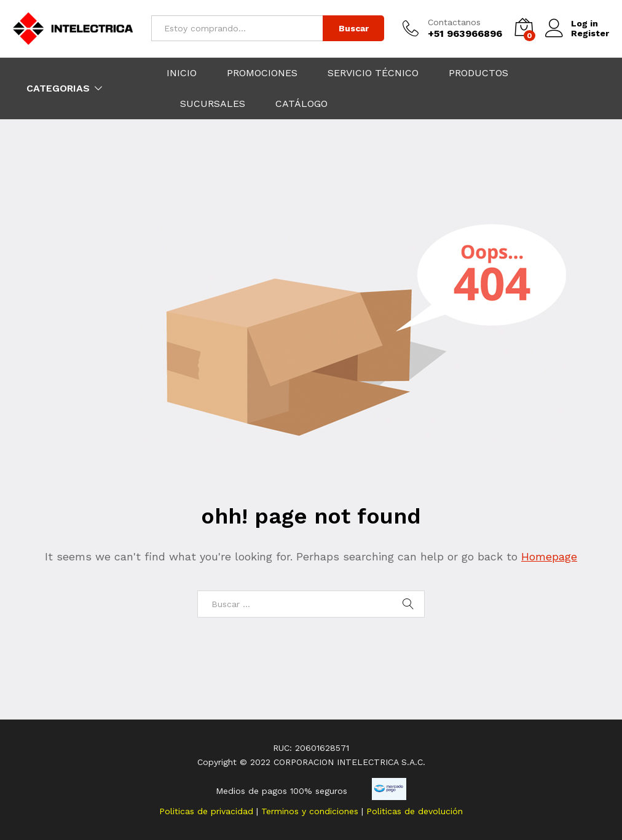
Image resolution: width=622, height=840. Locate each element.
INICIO (182, 73)
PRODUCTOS (478, 73)
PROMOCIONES (262, 73)
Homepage (549, 556)
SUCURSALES (213, 104)
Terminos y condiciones (311, 811)
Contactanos (454, 22)
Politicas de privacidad (208, 811)
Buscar (354, 28)
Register (590, 33)
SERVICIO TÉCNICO (373, 73)
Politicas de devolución (415, 811)
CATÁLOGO (301, 104)
